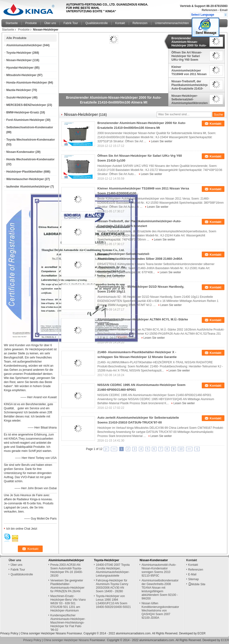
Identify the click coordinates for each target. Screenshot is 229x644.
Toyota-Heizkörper (19, 53)
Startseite (12, 23)
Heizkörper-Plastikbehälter (24, 172)
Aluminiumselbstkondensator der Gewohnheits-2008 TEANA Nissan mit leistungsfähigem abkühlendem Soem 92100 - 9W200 (160, 589)
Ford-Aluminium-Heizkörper (25, 120)
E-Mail (192, 574)
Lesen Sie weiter (162, 141)
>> (189, 449)
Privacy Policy (9, 633)
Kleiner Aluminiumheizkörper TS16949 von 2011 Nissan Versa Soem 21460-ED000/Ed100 (189, 71)
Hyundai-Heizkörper (20, 68)
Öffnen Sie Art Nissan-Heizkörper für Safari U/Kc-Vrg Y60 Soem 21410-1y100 (187, 56)
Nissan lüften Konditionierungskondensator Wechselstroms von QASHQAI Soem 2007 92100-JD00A (160, 611)
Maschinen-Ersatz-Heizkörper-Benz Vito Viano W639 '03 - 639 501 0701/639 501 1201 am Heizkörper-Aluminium (68, 603)
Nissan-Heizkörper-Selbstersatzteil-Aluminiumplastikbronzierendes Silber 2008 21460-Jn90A (189, 99)
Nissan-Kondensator (20, 152)
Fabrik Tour (71, 23)
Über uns (50, 23)
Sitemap (194, 579)
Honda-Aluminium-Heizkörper (27, 83)
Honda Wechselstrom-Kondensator (30, 159)
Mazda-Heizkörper (19, 90)
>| (197, 449)
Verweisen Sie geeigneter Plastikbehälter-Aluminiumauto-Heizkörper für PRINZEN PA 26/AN (67, 586)
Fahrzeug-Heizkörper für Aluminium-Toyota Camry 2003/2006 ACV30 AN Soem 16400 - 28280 (112, 586)
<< (114, 449)
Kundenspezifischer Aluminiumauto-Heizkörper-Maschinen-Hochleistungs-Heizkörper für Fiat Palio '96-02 (68, 623)
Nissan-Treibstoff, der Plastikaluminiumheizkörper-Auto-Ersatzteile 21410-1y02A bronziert (189, 85)
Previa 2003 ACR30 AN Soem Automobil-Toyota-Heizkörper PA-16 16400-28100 (67, 570)
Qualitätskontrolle (97, 23)
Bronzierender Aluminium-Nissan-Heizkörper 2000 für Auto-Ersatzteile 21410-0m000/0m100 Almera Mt (189, 42)
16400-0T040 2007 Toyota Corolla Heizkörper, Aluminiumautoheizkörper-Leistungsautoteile (113, 570)
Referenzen (210, 10)
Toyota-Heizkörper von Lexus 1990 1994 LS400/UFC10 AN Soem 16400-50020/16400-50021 (113, 602)
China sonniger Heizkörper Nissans (43, 633)
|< (106, 449)
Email (224, 10)
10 (181, 449)
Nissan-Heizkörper (19, 60)
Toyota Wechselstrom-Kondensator (31, 140)
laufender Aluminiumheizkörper (28, 187)
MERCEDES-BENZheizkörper (26, 105)
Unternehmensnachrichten (172, 23)
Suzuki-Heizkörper (19, 98)
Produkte (31, 23)
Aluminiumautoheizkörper (24, 45)
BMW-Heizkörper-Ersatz (23, 112)
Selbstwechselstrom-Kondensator (30, 127)
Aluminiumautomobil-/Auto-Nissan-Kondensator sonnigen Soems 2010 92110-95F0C (159, 570)
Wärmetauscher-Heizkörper (25, 179)
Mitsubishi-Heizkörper (21, 75)
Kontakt (120, 23)
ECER (201, 633)
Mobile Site (197, 584)
